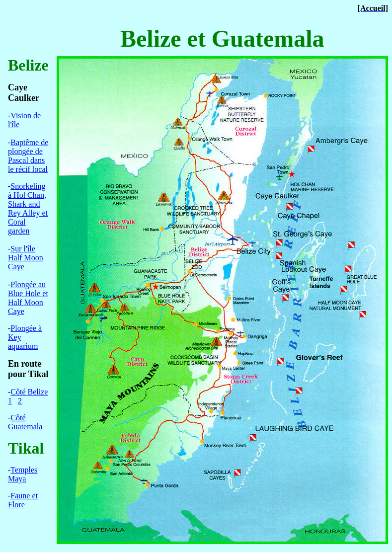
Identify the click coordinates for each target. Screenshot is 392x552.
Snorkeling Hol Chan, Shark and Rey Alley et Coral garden (28, 208)
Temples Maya (23, 474)
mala (25, 422)
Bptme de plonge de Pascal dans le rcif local (28, 156)
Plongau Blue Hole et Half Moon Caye (28, 298)
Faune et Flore (23, 500)
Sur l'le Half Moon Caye (26, 258)
